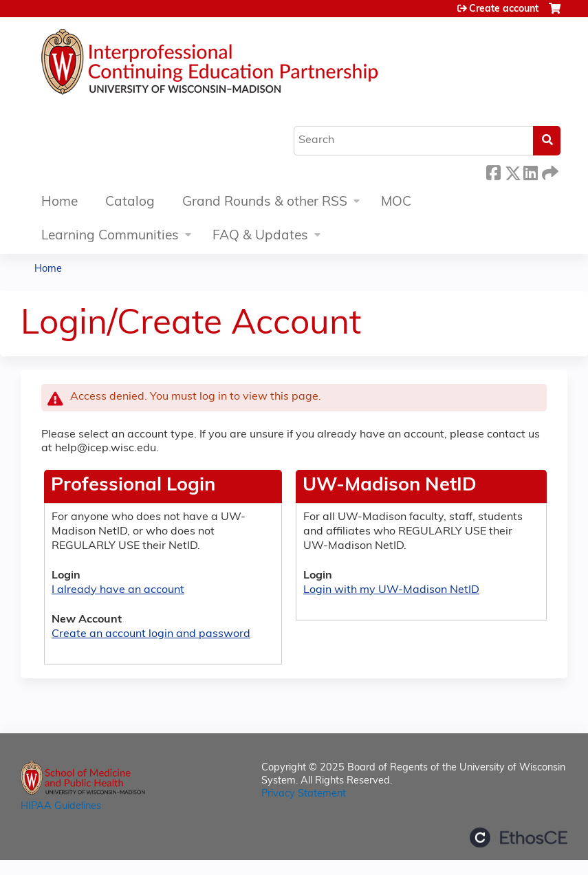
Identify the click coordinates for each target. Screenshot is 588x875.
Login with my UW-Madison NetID (391, 590)
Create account (504, 9)
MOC (396, 203)
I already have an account (118, 590)
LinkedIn (530, 171)
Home (59, 203)
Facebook (493, 171)
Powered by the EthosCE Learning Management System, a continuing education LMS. (519, 838)
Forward (549, 171)
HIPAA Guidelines (61, 807)
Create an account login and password (151, 634)
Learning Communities (110, 236)
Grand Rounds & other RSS (265, 203)
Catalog (130, 203)
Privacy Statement (304, 794)
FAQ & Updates (260, 236)
